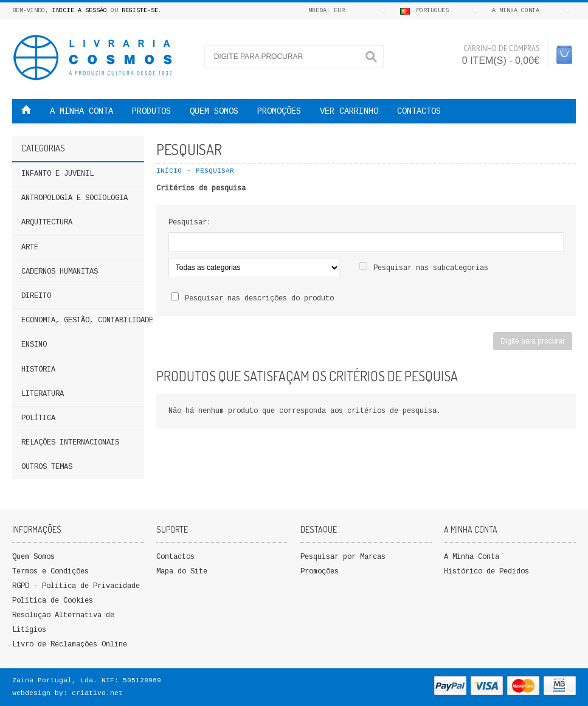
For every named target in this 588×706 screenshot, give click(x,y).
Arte (30, 247)
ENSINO (34, 345)
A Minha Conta (472, 557)
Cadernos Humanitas (60, 272)
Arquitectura (47, 223)
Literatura (43, 394)
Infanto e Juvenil (57, 174)
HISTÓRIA (38, 370)
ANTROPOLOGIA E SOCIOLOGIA (74, 198)
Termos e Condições (50, 572)
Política (38, 418)
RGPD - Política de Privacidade (76, 586)
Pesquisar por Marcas (343, 557)
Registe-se (140, 11)
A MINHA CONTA (81, 111)
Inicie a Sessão (80, 11)
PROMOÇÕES (279, 111)
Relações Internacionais (70, 443)
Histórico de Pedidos (486, 572)
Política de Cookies (53, 601)
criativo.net (97, 693)
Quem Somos (33, 557)
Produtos (151, 111)
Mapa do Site (182, 572)
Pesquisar (215, 171)
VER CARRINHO (349, 111)
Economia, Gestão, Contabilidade (83, 320)
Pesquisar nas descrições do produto (259, 299)
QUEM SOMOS (214, 111)
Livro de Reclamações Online (70, 645)
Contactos (419, 111)
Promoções (320, 572)
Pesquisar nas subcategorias (431, 268)
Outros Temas (47, 467)
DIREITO (36, 296)
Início (169, 171)
